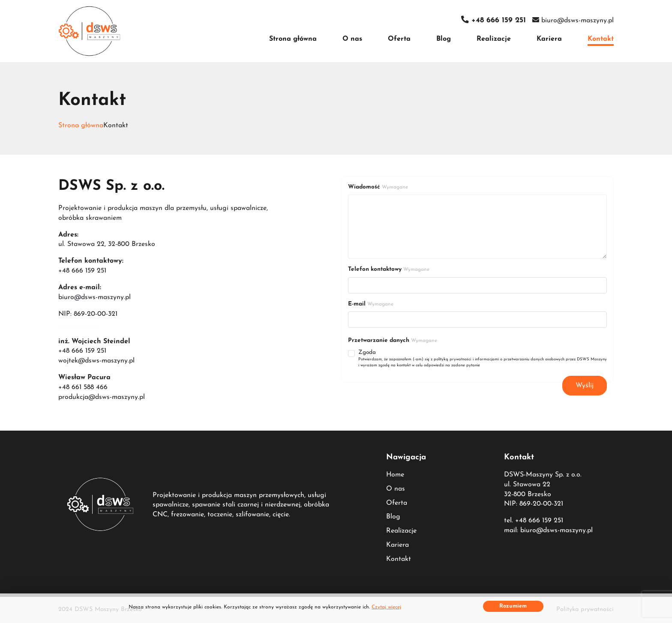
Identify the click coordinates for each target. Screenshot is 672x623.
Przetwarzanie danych (393, 340)
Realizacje (494, 39)
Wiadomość (378, 187)
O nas (352, 39)
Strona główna (293, 39)
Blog (444, 39)
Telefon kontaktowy (389, 269)
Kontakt (601, 39)
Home (395, 475)
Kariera (549, 39)
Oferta (399, 39)
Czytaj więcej (386, 607)
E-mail (371, 304)
